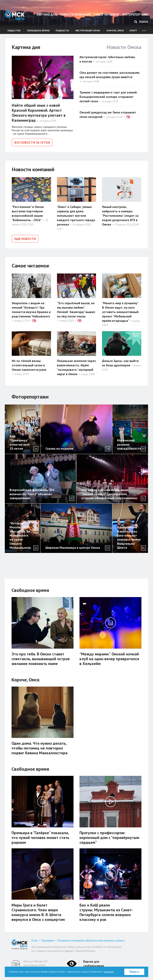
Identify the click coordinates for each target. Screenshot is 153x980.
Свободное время (38, 30)
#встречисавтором (88, 30)
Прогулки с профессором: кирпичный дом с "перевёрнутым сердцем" (109, 836)
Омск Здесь (15, 15)
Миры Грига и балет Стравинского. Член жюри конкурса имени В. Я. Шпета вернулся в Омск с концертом (38, 911)
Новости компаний (75, 14)
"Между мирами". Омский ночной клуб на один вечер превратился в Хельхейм (109, 657)
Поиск (141, 22)
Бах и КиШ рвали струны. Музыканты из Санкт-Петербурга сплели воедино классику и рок (106, 911)
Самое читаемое (106, 14)
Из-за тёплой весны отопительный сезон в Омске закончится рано (29, 364)
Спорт (133, 30)
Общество (14, 30)
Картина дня (47, 14)
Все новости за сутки (32, 142)
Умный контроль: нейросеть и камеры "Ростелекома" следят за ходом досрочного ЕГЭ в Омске (120, 215)
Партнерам (48, 939)
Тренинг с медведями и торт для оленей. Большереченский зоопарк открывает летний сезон (108, 97)
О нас (35, 939)
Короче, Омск (115, 30)
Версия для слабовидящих (94, 962)
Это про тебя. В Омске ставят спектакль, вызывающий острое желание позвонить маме (41, 657)
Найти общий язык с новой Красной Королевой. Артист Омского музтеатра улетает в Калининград (39, 113)
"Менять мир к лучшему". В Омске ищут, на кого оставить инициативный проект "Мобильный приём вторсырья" (120, 310)
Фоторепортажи (135, 14)
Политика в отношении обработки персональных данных (91, 939)
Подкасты (62, 30)
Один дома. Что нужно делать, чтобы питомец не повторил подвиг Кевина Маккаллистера (40, 747)
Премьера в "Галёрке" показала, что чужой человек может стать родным (40, 836)
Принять (134, 972)
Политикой (109, 972)
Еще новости (25, 238)
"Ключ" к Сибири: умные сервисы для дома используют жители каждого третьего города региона (76, 215)
